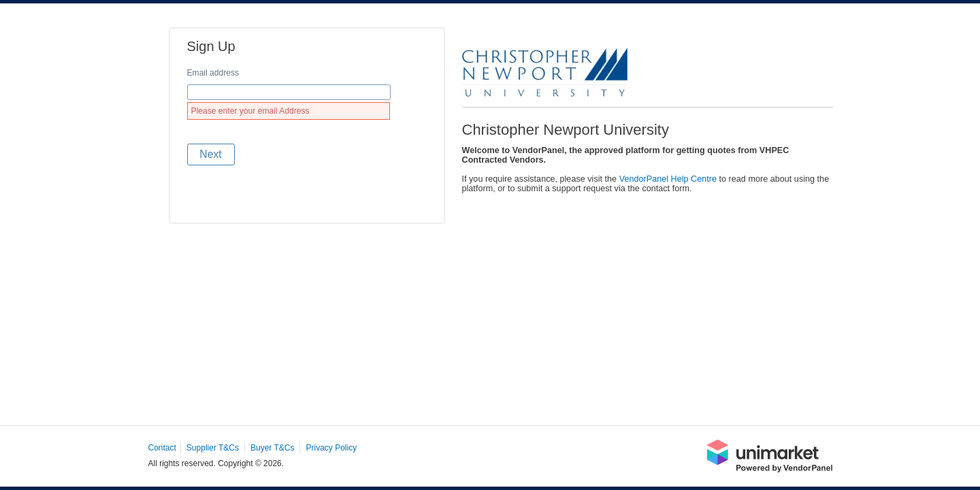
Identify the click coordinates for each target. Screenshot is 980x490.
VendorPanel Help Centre (668, 179)
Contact (162, 448)
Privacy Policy (331, 448)
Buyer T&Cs (272, 448)
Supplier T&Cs (213, 448)
